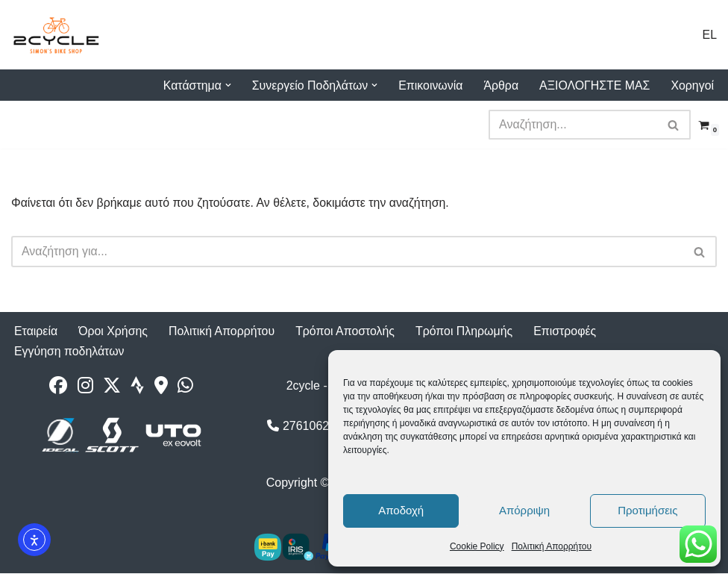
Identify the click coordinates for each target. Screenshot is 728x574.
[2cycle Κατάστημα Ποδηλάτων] (56, 35)
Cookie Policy (477, 546)
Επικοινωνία (429, 85)
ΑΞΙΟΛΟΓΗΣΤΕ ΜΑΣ (594, 85)
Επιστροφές (569, 332)
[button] (225, 85)
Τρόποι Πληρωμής (467, 332)
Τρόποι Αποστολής (347, 332)
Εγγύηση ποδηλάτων (70, 351)
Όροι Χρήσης (114, 332)
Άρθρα (499, 85)
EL (709, 35)
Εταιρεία (36, 332)
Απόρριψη (524, 510)
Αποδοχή (401, 510)
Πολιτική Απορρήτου (552, 546)
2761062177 (308, 427)
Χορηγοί (692, 85)
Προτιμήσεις (647, 510)
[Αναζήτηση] (573, 125)
